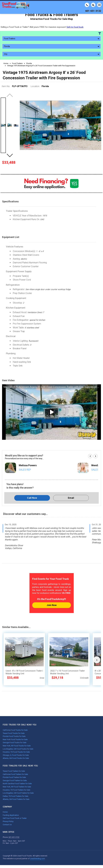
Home (5, 812)
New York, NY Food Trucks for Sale (17, 746)
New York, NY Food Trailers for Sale (17, 787)
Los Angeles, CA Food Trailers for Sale (18, 793)
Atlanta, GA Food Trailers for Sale (16, 799)
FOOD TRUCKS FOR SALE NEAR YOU (20, 725)
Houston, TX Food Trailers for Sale (16, 790)
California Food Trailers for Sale (15, 774)
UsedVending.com (37, 859)
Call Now (32, 498)
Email (71, 498)
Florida (52, 46)
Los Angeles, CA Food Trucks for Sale (18, 749)
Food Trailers (52, 39)
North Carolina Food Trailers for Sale (17, 784)
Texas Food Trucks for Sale (14, 733)
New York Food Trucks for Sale (15, 739)
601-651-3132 (14, 837)
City (52, 54)
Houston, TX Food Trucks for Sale (16, 752)
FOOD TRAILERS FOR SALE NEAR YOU (20, 766)
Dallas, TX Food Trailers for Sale (15, 796)
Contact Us (7, 825)
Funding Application (11, 815)
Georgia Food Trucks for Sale (15, 743)
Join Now (52, 605)
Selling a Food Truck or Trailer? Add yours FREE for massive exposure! (42, 27)
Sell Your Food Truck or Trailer (15, 818)
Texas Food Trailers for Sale (14, 771)
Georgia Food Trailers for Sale (15, 780)
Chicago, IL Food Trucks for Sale (16, 755)
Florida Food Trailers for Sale (14, 777)
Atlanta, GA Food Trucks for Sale (16, 758)
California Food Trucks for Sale (15, 730)
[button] (10, 155)
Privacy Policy (8, 821)
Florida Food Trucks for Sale (14, 736)
